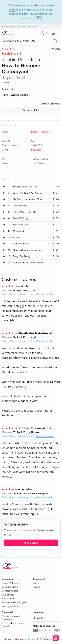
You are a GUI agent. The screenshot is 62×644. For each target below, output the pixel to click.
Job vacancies (9, 599)
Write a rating (31, 543)
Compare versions (50, 104)
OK (39, 18)
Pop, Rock (36, 150)
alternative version (45, 294)
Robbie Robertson (40, 132)
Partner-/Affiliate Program (14, 602)
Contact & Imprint (10, 583)
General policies (10, 591)
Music (36, 583)
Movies (36, 587)
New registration (10, 606)
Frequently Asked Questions (11, 618)
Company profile (10, 587)
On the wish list (31, 110)
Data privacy (8, 595)
